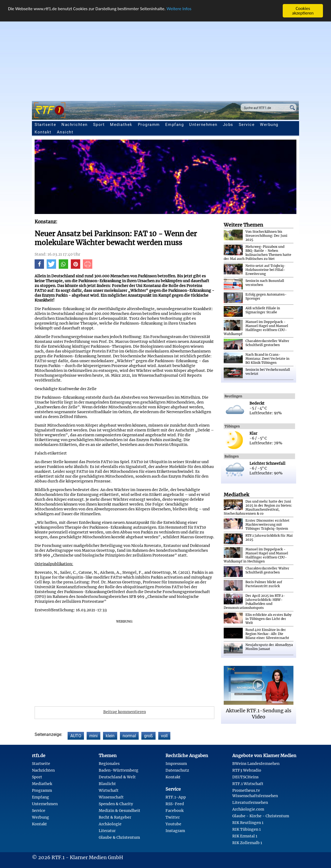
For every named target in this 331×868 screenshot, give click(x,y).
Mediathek (121, 125)
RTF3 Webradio (247, 770)
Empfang (175, 125)
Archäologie (110, 824)
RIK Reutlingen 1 (248, 823)
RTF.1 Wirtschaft (248, 784)
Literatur (107, 831)
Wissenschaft (111, 797)
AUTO (76, 736)
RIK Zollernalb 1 (247, 843)
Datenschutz (177, 770)
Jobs (228, 125)
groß (148, 736)
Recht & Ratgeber (115, 817)
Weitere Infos (179, 9)
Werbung (269, 125)
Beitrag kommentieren (125, 712)
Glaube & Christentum (119, 837)
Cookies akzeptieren (303, 11)
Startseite (45, 125)
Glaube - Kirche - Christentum (261, 816)
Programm (149, 125)
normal (129, 736)
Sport (99, 125)
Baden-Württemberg (119, 770)
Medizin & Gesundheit (119, 811)
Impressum (176, 764)
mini (93, 736)
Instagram (175, 831)
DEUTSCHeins (245, 777)
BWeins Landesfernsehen (256, 764)
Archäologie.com (248, 809)
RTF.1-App (176, 797)
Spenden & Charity (116, 804)
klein (110, 736)
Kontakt (43, 132)
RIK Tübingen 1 (247, 829)
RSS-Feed (175, 804)
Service (247, 125)
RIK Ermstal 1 (245, 836)
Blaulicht (107, 784)
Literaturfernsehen (250, 802)
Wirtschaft (109, 790)
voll (164, 736)
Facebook (174, 811)
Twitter (173, 817)
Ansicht (65, 132)
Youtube (173, 824)
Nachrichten (75, 125)
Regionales (109, 764)
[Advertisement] (165, 58)
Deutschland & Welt (117, 777)
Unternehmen (203, 125)
